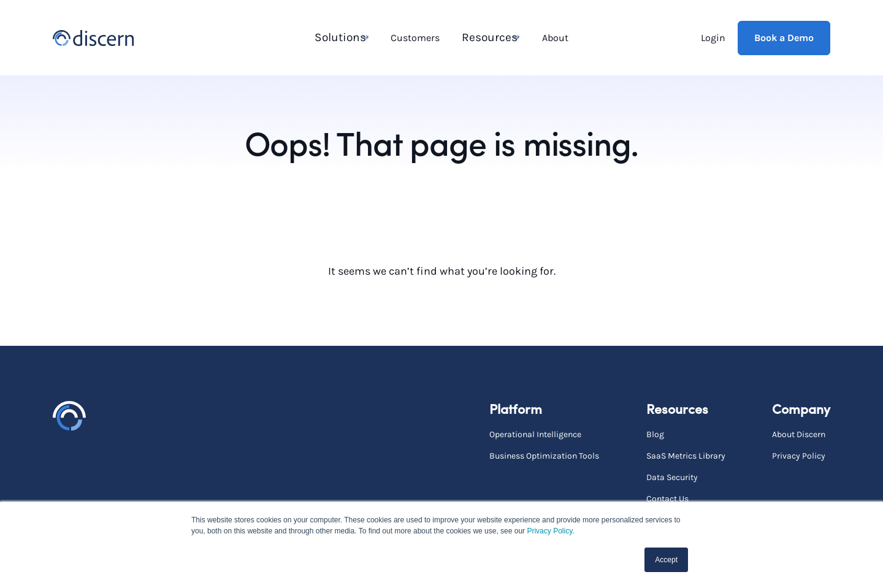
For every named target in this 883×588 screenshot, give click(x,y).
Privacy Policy (549, 531)
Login (713, 37)
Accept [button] (666, 560)
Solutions (338, 37)
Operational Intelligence (535, 434)
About (554, 37)
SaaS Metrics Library (686, 455)
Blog (655, 434)
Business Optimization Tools (544, 455)
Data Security (672, 477)
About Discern (799, 434)
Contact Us (667, 498)
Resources (486, 37)
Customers (416, 37)
